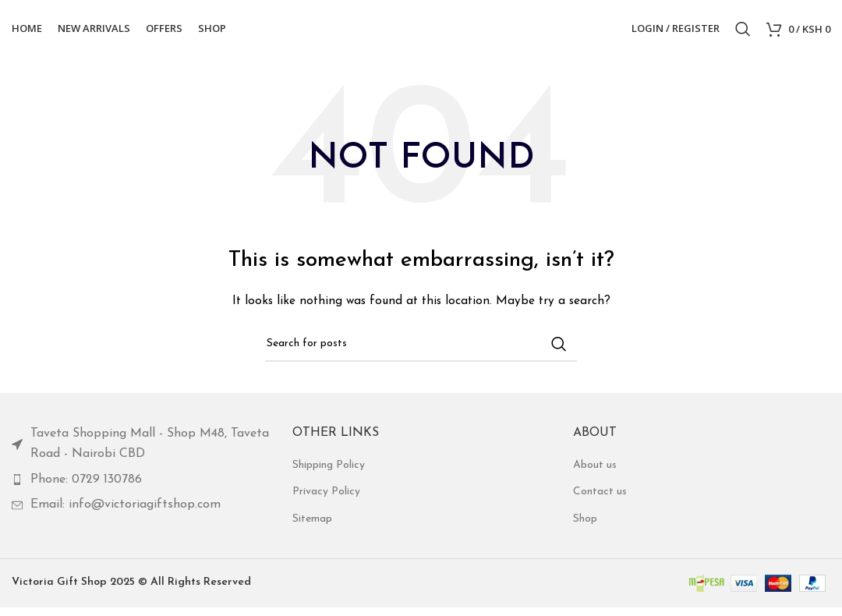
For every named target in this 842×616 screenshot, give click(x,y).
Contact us (600, 501)
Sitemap (312, 528)
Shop (585, 528)
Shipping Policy (329, 474)
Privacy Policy (326, 501)
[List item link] (140, 453)
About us (595, 474)
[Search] (743, 34)
